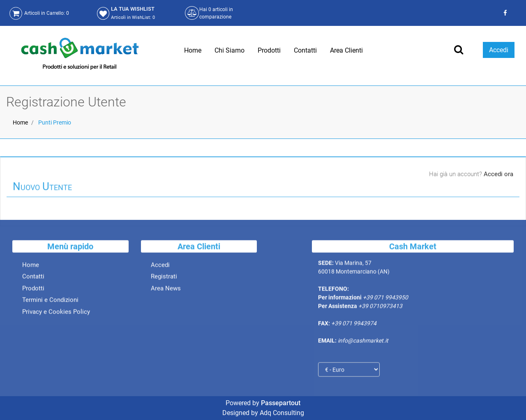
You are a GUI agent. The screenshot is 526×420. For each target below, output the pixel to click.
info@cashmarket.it (363, 342)
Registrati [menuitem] (164, 278)
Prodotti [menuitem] (269, 50)
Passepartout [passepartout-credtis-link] (281, 403)
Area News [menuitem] (166, 289)
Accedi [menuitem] (160, 266)
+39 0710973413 (380, 307)
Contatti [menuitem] (305, 50)
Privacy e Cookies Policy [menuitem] (56, 313)
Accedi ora (498, 175)
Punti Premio (55, 122)
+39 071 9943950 (385, 299)
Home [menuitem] (193, 50)
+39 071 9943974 (354, 325)
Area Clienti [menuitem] (346, 50)
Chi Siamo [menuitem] (230, 50)
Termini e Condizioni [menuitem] (50, 301)
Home (20, 122)
